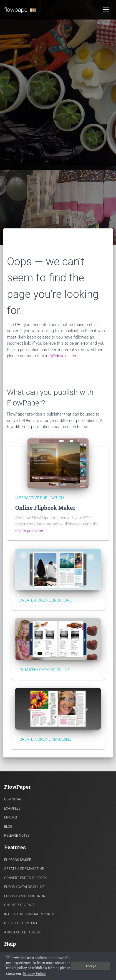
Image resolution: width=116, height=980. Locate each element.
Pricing (11, 817)
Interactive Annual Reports (29, 914)
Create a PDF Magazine (24, 869)
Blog (8, 827)
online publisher (29, 530)
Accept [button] (91, 966)
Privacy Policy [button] (34, 974)
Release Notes (17, 836)
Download (13, 799)
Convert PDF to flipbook (26, 878)
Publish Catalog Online (24, 887)
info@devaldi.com (61, 356)
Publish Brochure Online (26, 896)
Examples (12, 808)
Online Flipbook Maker (45, 508)
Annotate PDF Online (22, 932)
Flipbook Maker (18, 860)
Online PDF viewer (20, 905)
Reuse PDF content (21, 923)
